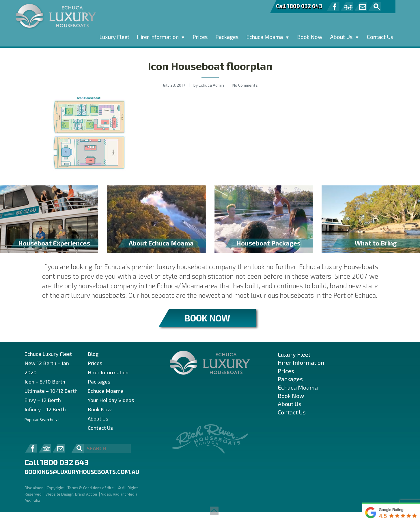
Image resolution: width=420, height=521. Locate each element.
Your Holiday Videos (111, 400)
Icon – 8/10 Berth (45, 382)
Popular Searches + (42, 419)
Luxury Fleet (114, 37)
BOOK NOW (207, 318)
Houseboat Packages (268, 243)
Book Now (310, 37)
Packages (227, 37)
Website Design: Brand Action (71, 494)
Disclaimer (34, 488)
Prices (200, 37)
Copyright (55, 488)
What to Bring (376, 243)
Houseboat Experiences (54, 243)
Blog (93, 354)
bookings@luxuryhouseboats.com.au (82, 472)
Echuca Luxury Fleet (48, 354)
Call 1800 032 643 (299, 6)
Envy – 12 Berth (43, 400)
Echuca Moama (265, 37)
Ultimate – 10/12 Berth (51, 391)
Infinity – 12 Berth (45, 409)
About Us (341, 37)
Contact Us (380, 37)
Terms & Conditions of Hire (91, 488)
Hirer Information (158, 37)
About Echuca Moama (161, 243)
